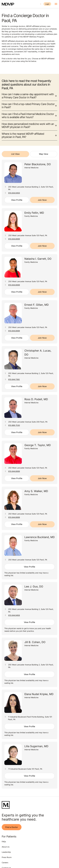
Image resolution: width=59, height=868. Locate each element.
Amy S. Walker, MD (36, 491)
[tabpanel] (29, 474)
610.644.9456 (14, 193)
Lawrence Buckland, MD (40, 537)
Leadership (6, 852)
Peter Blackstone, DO (38, 164)
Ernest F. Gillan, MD (37, 305)
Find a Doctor (12, 827)
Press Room (7, 857)
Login (47, 4)
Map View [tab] (44, 154)
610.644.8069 (14, 239)
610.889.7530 (14, 425)
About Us (6, 847)
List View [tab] (15, 154)
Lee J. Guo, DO (34, 587)
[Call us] (41, 4)
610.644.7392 (14, 379)
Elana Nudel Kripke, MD (39, 694)
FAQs (4, 842)
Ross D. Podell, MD (36, 399)
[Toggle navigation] (56, 4)
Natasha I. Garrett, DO (38, 259)
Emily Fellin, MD (34, 213)
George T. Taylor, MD (38, 445)
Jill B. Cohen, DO (35, 642)
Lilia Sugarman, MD (36, 746)
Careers (5, 863)
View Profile (17, 200)
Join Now (42, 200)
